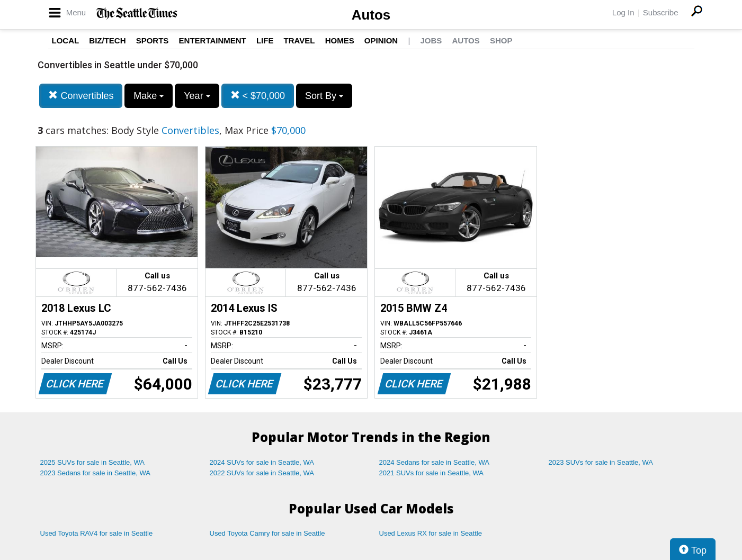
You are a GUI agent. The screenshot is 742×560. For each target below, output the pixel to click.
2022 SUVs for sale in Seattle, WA (262, 473)
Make (149, 96)
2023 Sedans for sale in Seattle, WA (95, 473)
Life (265, 40)
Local (66, 40)
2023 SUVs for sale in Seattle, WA (601, 462)
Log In (623, 12)
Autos (371, 15)
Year (197, 96)
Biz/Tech (107, 40)
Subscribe (661, 12)
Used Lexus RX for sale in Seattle (431, 533)
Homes (340, 40)
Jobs (431, 40)
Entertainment (213, 40)
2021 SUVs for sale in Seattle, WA (432, 473)
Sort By (324, 96)
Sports (153, 40)
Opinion (381, 40)
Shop (501, 40)
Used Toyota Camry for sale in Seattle (267, 533)
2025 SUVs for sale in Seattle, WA (93, 462)
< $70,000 (258, 96)
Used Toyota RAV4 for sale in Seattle (97, 533)
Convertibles (81, 96)
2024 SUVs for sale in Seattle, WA (262, 462)
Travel (300, 40)
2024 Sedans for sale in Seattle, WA (434, 462)
